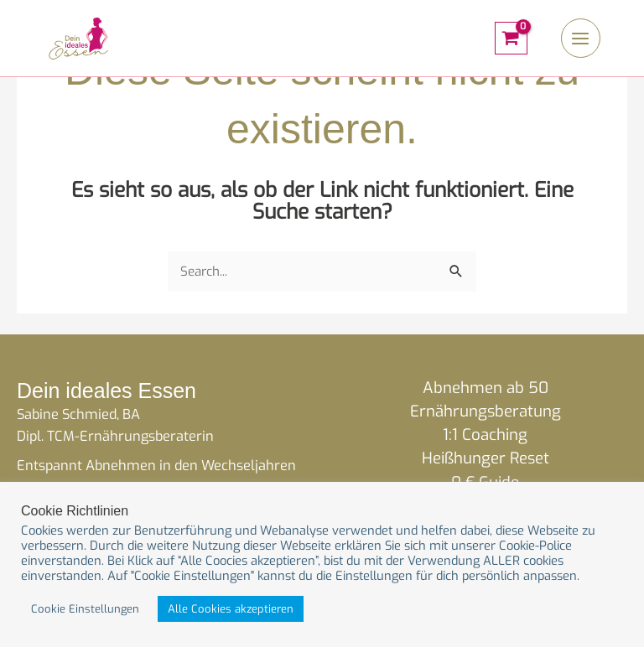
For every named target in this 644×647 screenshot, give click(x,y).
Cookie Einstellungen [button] (85, 609)
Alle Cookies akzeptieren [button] (231, 609)
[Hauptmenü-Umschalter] (580, 41)
